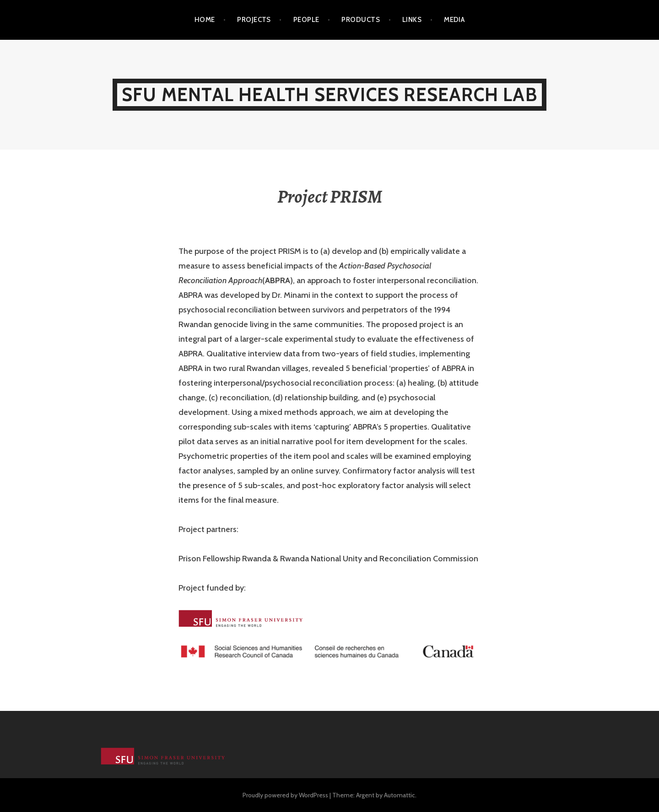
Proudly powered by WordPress (285, 795)
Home (205, 20)
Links (412, 20)
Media (454, 20)
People (306, 20)
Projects (254, 20)
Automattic (400, 795)
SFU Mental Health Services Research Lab (329, 94)
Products (361, 20)
